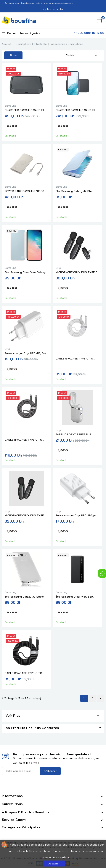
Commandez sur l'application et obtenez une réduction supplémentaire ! (38, 3)
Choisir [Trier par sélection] (82, 55)
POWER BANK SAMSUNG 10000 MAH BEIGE (24, 191)
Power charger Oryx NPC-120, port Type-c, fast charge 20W (77, 516)
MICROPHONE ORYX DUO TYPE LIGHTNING (24, 516)
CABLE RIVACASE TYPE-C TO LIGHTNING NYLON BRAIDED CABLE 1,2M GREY (23, 440)
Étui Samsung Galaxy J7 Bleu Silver (74, 191)
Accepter (54, 864)
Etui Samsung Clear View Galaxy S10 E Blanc (25, 273)
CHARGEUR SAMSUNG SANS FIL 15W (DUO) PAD (76, 110)
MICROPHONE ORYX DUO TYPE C (77, 272)
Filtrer (11, 55)
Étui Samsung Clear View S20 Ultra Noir (74, 597)
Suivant (100, 698)
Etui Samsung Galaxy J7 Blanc (24, 597)
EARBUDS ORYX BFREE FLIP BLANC (73, 435)
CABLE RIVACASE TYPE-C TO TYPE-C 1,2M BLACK (23, 673)
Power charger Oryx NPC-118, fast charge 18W (26, 353)
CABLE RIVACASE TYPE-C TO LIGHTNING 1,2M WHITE (74, 359)
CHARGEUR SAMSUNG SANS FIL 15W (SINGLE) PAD (25, 110)
